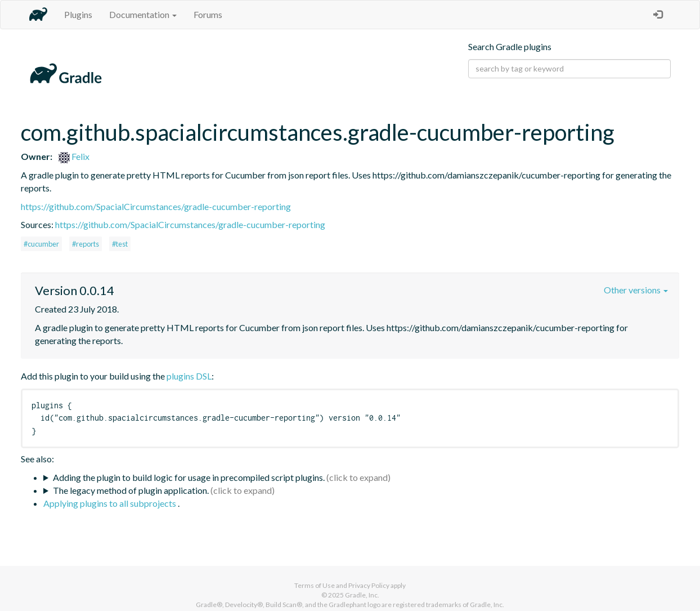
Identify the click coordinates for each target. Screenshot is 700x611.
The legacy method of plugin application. (131, 490)
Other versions (636, 290)
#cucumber (41, 244)
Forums (208, 14)
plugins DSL (189, 376)
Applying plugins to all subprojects (111, 503)
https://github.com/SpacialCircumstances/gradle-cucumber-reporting (156, 206)
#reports (86, 244)
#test (120, 244)
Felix (74, 156)
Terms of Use (315, 585)
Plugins (78, 14)
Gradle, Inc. (362, 595)
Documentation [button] (143, 14)
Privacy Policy (369, 585)
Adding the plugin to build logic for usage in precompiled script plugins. (189, 477)
